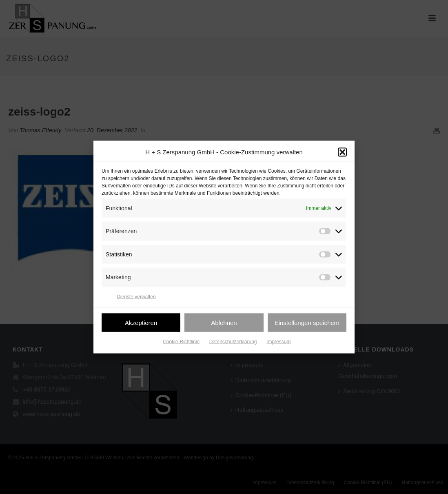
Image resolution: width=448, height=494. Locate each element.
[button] (342, 155)
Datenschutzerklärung (233, 345)
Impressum (278, 345)
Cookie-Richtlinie (181, 345)
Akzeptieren (141, 325)
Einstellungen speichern (307, 325)
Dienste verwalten (136, 299)
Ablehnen (224, 325)
